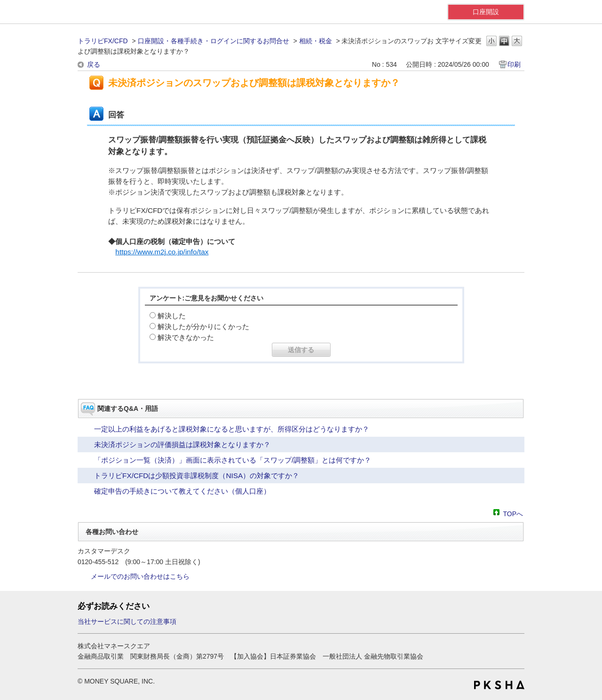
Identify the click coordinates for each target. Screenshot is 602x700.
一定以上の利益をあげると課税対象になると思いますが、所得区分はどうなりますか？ (232, 429)
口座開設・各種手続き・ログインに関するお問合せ (214, 41)
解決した (172, 316)
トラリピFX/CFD (103, 41)
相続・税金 (316, 41)
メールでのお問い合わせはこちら (140, 576)
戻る (94, 64)
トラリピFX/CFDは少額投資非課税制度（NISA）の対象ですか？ (197, 476)
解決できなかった (186, 337)
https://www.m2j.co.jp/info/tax (162, 252)
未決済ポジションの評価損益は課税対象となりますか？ (182, 444)
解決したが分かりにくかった (203, 326)
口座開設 (486, 12)
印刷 (514, 64)
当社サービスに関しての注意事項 (127, 621)
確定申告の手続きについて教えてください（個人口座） (182, 491)
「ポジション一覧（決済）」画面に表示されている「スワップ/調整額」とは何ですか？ (233, 460)
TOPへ (513, 513)
